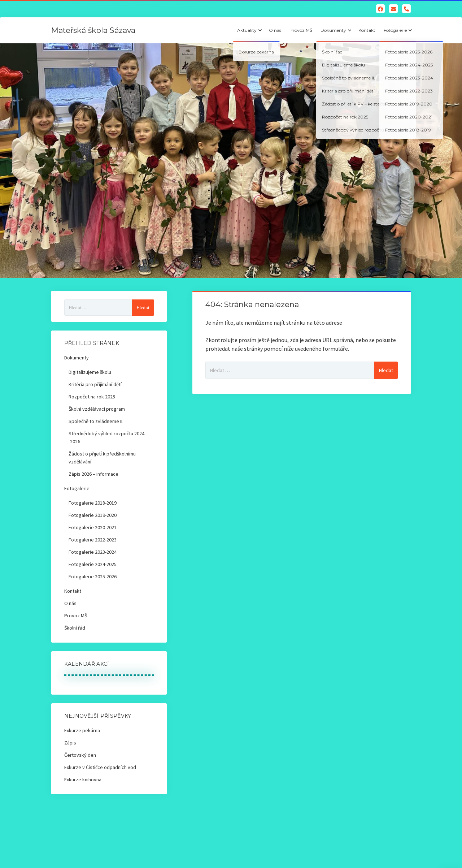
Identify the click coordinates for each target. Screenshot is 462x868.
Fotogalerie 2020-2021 (93, 527)
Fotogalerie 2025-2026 (93, 576)
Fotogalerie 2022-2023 (93, 540)
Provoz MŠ (301, 30)
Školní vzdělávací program (97, 409)
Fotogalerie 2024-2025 (93, 564)
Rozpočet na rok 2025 (92, 397)
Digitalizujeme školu (90, 372)
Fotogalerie (395, 30)
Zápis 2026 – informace (93, 474)
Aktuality (247, 30)
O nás (275, 30)
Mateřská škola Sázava (93, 30)
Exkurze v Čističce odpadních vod (100, 767)
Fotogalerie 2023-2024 (93, 552)
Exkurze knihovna (83, 780)
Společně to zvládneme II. (96, 421)
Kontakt (367, 30)
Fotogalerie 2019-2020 (93, 515)
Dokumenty (333, 30)
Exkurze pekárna (82, 730)
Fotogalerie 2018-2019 (93, 503)
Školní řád (75, 628)
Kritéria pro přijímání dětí (95, 384)
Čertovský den (80, 755)
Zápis (70, 743)
